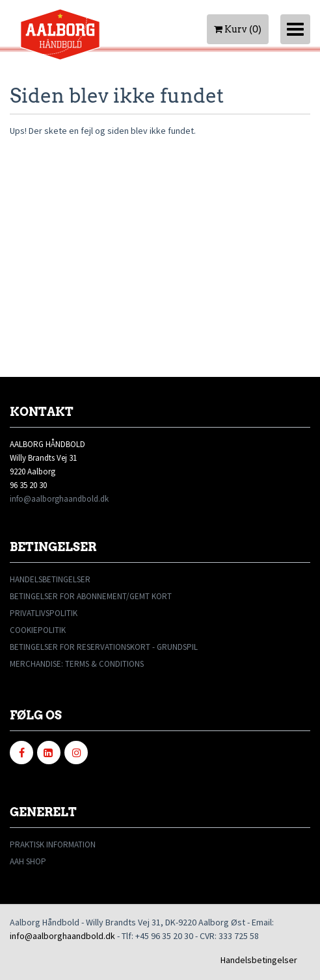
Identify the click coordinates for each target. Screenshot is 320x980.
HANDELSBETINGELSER (50, 579)
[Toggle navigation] (295, 29)
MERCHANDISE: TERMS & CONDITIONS (77, 664)
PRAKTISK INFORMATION (53, 845)
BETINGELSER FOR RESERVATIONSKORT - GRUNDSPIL (104, 647)
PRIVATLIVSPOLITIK (44, 613)
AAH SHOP (28, 861)
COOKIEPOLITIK (38, 630)
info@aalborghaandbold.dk (59, 499)
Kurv (238, 29)
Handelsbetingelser (259, 960)
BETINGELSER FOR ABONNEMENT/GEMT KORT (91, 596)
